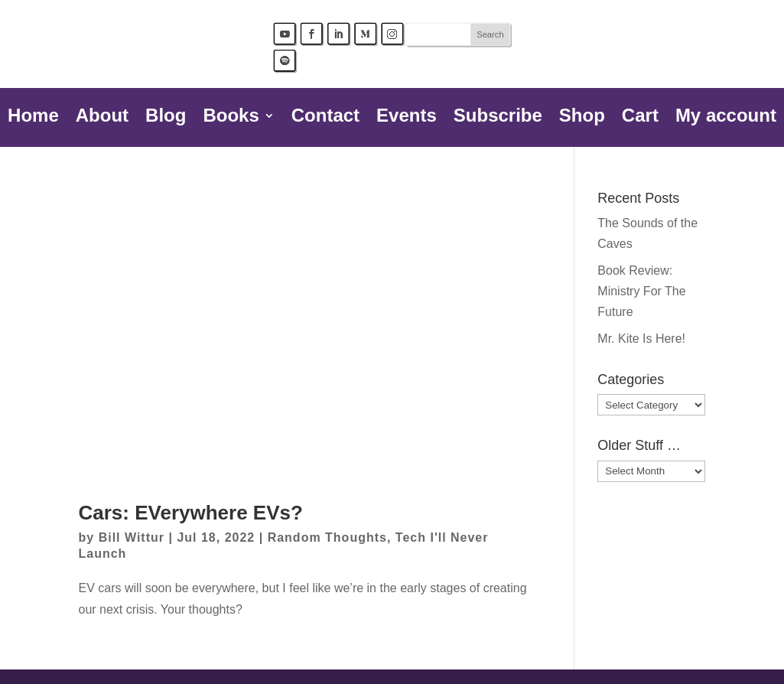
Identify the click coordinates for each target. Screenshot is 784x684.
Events (407, 118)
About (102, 118)
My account (726, 118)
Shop (582, 118)
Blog (166, 118)
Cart (640, 118)
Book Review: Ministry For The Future (641, 291)
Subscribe (498, 118)
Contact (325, 118)
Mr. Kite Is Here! (641, 339)
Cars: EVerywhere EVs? (191, 513)
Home (33, 118)
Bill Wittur (132, 537)
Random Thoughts (327, 537)
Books (231, 118)
